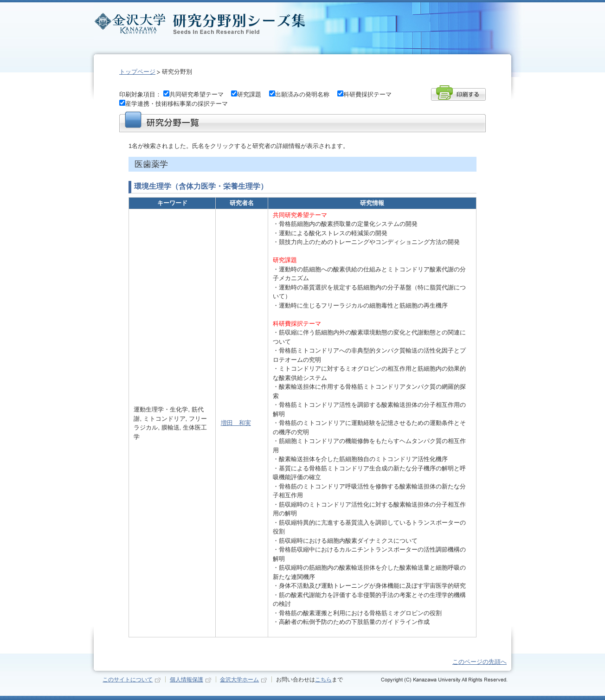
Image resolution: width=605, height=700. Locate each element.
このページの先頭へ (479, 662)
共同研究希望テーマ (196, 94)
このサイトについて (128, 679)
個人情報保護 (187, 679)
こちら (323, 679)
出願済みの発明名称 (302, 94)
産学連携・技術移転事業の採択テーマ (177, 104)
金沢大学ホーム (239, 679)
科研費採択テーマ (367, 94)
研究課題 (249, 94)
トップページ (137, 72)
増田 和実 (236, 423)
